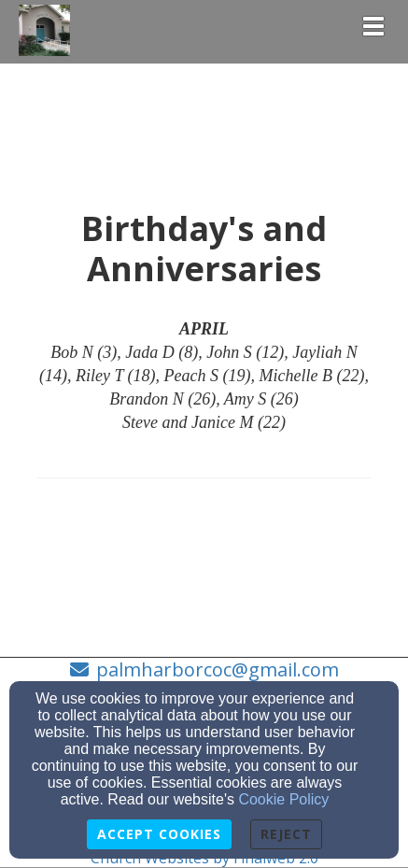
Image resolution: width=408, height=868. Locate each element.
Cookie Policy (283, 799)
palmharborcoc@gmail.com (218, 669)
